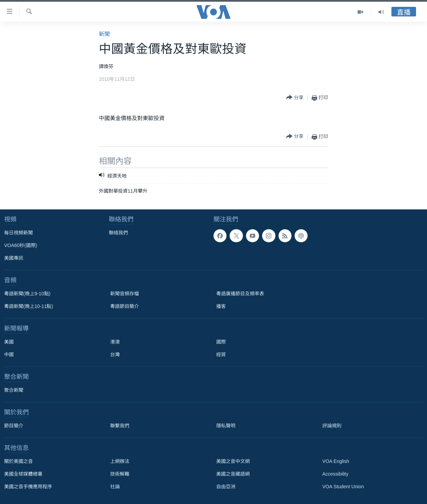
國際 (221, 342)
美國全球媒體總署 (23, 474)
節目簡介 (14, 426)
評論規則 (332, 426)
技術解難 (120, 474)
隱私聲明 (226, 426)
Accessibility (335, 474)
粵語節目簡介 (125, 306)
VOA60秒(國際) (21, 245)
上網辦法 (120, 461)
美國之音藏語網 (233, 474)
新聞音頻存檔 (125, 294)
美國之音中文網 (233, 461)
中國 (9, 354)
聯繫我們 (120, 426)
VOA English (336, 461)
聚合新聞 (14, 390)
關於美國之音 (18, 461)
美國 (9, 342)
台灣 (115, 354)
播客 (221, 306)
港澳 (115, 342)
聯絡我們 (118, 233)
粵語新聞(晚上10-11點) (29, 306)
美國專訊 (14, 258)
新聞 (104, 34)
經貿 (221, 354)
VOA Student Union (343, 487)
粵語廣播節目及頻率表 (240, 294)
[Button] (295, 98)
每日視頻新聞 (18, 233)
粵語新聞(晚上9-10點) (27, 294)
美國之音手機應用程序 (28, 487)
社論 (115, 487)
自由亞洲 (226, 487)
